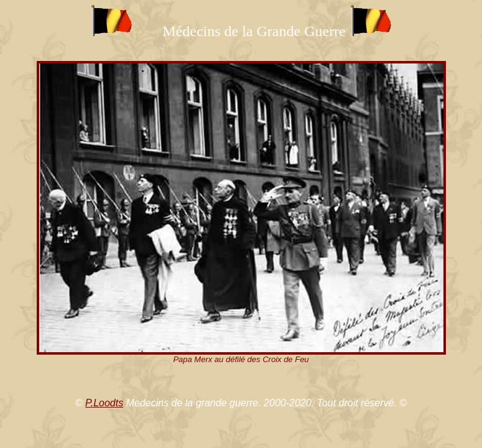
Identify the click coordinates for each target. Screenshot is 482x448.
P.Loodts (104, 403)
